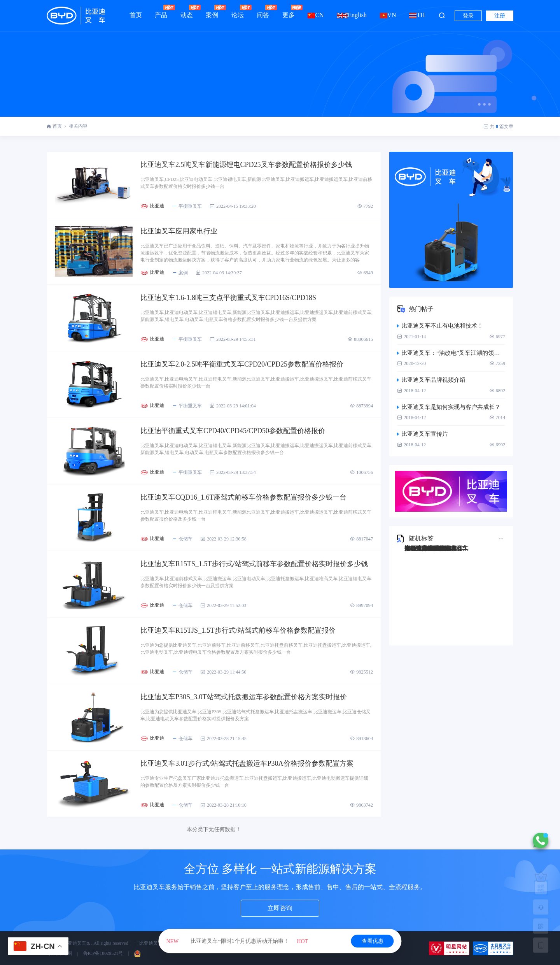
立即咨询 (280, 908)
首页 (136, 15)
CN (316, 15)
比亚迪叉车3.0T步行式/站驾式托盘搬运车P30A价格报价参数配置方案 (247, 763)
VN (388, 15)
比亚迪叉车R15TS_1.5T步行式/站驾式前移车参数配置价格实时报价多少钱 (254, 564)
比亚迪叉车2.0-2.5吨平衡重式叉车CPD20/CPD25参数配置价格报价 (242, 364)
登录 (468, 16)
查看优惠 (373, 941)
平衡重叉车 (187, 206)
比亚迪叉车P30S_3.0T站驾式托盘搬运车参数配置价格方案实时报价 (244, 697)
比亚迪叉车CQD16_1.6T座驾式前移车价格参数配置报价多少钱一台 (244, 497)
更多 (289, 11)
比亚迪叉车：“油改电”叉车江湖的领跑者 (451, 353)
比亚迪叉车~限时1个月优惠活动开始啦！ (237, 941)
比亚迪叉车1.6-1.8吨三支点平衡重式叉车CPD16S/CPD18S (228, 298)
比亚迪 (157, 206)
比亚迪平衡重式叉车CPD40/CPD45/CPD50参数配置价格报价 (233, 431)
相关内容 (78, 126)
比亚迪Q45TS (422, 548)
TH (417, 15)
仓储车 (182, 539)
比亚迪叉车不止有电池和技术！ (440, 326)
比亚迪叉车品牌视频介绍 (431, 380)
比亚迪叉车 (151, 943)
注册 (500, 16)
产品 (161, 11)
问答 (263, 11)
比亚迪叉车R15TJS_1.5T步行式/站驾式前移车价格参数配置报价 (238, 630)
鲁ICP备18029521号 (103, 953)
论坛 (238, 11)
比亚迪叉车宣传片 (423, 434)
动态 (187, 11)
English (352, 15)
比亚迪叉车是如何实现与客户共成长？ (449, 407)
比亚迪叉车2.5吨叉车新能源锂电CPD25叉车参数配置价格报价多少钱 (246, 165)
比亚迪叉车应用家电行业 (179, 231)
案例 (212, 11)
